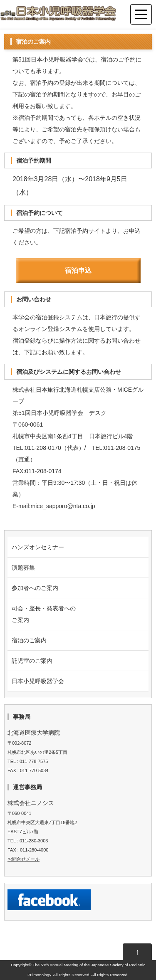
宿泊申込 (78, 270)
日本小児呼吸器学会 (38, 681)
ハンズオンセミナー (38, 547)
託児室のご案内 (32, 661)
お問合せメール (24, 859)
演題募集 (23, 568)
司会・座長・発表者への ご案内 (44, 614)
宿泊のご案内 (29, 640)
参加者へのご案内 (35, 588)
